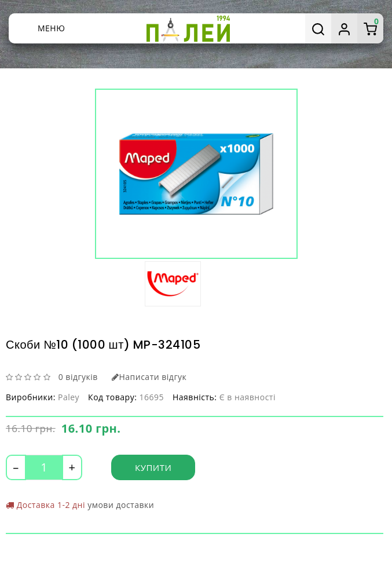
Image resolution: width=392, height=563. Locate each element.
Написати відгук (149, 377)
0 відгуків (78, 377)
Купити (153, 467)
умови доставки (121, 505)
